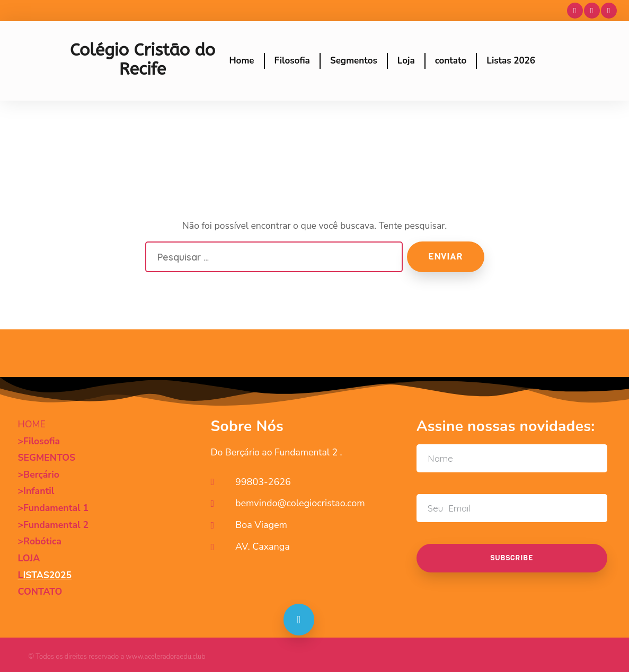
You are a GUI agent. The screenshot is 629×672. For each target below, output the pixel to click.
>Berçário (39, 474)
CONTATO (40, 592)
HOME (32, 424)
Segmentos (354, 61)
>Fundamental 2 (53, 525)
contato (451, 61)
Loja (406, 61)
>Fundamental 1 (53, 508)
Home (241, 61)
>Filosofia (39, 441)
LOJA (29, 558)
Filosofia (292, 61)
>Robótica (40, 541)
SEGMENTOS (47, 458)
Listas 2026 (511, 61)
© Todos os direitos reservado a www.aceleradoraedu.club (117, 657)
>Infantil (36, 491)
